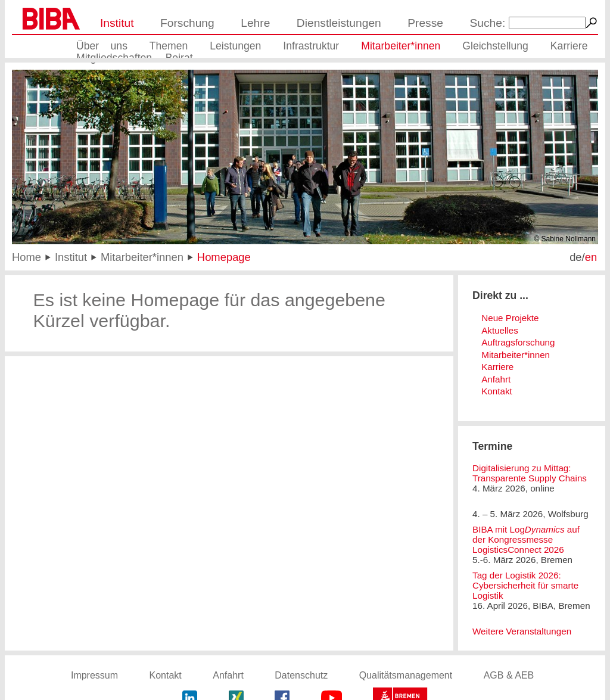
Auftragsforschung (518, 342)
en (591, 257)
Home (27, 257)
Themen (169, 46)
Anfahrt (496, 379)
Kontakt (497, 391)
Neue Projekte (510, 318)
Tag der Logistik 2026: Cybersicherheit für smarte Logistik (525, 585)
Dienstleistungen (339, 23)
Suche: (488, 23)
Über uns (102, 46)
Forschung (187, 23)
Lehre (255, 23)
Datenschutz (301, 675)
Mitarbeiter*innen (401, 46)
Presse (425, 23)
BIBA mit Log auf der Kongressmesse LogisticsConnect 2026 (526, 539)
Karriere (569, 46)
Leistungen (235, 46)
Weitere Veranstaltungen (522, 631)
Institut (117, 23)
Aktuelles (500, 330)
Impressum (94, 675)
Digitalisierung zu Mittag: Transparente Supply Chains (530, 473)
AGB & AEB (509, 675)
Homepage (224, 257)
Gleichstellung (495, 46)
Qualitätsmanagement (406, 675)
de (575, 257)
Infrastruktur (311, 46)
